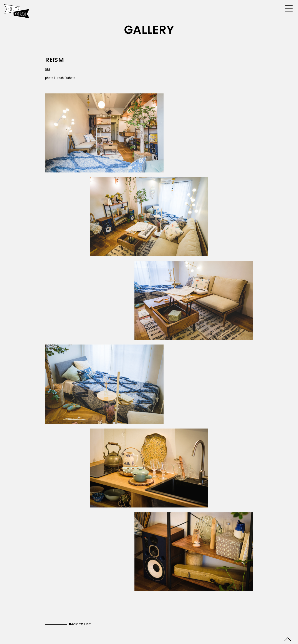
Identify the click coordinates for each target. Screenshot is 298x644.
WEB (48, 69)
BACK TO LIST (80, 624)
